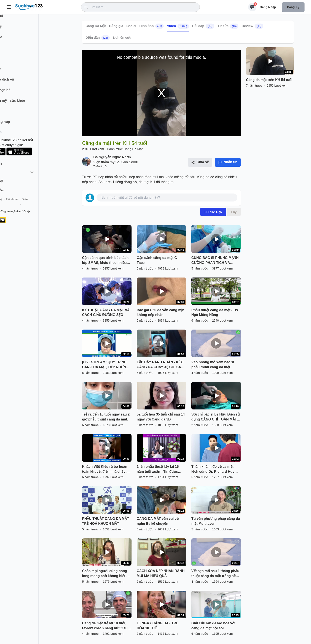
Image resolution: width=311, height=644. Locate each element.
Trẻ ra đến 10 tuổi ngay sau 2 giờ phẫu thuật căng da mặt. (106, 417)
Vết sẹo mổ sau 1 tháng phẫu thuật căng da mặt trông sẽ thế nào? (215, 574)
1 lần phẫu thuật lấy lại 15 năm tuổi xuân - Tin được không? (158, 470)
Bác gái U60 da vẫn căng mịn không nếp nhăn (160, 312)
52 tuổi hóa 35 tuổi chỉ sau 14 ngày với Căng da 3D (161, 417)
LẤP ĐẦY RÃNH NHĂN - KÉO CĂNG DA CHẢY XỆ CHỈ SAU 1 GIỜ (160, 365)
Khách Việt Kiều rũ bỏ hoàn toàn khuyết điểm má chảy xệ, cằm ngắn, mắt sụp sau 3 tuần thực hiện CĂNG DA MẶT (107, 470)
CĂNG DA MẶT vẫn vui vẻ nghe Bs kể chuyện (158, 521)
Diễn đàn (98, 38)
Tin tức (228, 26)
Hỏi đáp (203, 26)
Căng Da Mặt (96, 26)
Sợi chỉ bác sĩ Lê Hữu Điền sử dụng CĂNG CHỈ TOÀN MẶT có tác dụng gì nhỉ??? (216, 417)
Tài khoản (38, 205)
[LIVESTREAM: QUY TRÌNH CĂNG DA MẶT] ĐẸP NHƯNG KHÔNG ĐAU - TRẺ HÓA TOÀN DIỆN (105, 365)
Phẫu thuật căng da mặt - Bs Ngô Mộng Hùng (215, 312)
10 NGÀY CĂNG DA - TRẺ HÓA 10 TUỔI (157, 626)
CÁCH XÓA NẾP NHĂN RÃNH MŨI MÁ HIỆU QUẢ (161, 573)
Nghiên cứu (122, 37)
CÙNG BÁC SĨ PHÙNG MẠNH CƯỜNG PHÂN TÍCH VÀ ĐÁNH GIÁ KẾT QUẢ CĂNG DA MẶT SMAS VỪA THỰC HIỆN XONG (215, 261)
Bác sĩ (131, 26)
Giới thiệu (10, 205)
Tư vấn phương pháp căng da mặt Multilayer (216, 521)
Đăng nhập (268, 7)
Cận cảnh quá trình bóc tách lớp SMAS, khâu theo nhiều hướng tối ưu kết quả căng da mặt (106, 261)
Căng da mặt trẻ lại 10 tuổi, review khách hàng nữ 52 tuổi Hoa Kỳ (106, 626)
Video (178, 26)
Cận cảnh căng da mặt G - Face (158, 260)
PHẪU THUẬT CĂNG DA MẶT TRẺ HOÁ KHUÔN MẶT (106, 521)
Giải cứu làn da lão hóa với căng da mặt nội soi (213, 626)
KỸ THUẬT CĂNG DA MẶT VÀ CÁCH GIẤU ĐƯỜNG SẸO (106, 312)
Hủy (234, 212)
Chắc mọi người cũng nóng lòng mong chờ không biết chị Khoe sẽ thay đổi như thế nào (107, 574)
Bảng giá (116, 26)
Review (252, 26)
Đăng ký (293, 7)
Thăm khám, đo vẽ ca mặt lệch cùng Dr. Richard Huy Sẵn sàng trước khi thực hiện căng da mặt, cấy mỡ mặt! (215, 470)
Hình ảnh (152, 26)
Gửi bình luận (213, 212)
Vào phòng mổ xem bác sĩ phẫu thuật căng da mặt (213, 365)
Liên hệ (24, 205)
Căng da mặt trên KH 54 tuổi (269, 80)
